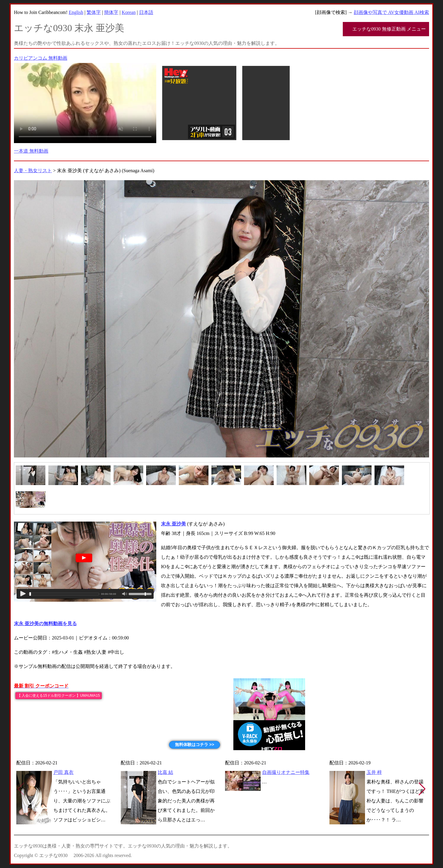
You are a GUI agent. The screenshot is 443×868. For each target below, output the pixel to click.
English (76, 12)
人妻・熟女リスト (33, 171)
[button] (422, 789)
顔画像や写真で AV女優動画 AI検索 (391, 12)
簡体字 (111, 12)
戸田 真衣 (63, 772)
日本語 (146, 12)
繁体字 (94, 12)
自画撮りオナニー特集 (286, 772)
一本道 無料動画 (31, 151)
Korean (129, 12)
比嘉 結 (165, 772)
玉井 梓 (374, 772)
